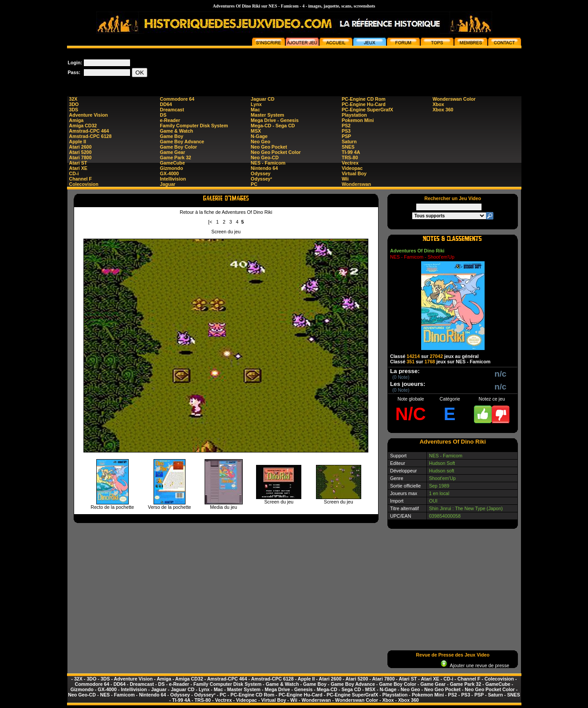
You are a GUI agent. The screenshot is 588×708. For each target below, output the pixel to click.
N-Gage (259, 136)
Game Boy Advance (182, 142)
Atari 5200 (81, 152)
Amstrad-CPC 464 (89, 131)
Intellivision (173, 179)
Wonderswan (356, 184)
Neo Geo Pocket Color (276, 152)
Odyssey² (261, 179)
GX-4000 (169, 173)
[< (210, 222)
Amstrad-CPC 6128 (91, 136)
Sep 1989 (439, 486)
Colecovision (84, 184)
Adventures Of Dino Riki (417, 251)
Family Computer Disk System (194, 126)
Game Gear (172, 152)
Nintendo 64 (264, 168)
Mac (255, 110)
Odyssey (260, 173)
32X (73, 99)
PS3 (346, 131)
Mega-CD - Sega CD (273, 126)
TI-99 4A (351, 152)
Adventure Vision (89, 115)
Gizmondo (171, 168)
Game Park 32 (176, 157)
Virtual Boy (354, 173)
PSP (346, 136)
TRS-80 (350, 157)
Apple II (78, 142)
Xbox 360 (443, 110)
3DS (74, 110)
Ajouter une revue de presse (475, 665)
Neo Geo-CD (265, 157)
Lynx (256, 104)
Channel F (81, 179)
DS (163, 115)
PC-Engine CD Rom (364, 99)
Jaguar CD (262, 99)
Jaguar (168, 184)
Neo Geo (260, 142)
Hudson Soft (442, 463)
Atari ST (78, 163)
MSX (256, 131)
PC (254, 184)
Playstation (354, 115)
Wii (345, 179)
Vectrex (350, 163)
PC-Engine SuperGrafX (367, 110)
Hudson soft (442, 471)
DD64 (166, 104)
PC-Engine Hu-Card (364, 104)
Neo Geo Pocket (269, 147)
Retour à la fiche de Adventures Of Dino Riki (226, 212)
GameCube (172, 163)
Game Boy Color (178, 147)
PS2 (346, 126)
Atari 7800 (81, 157)
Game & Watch (176, 131)
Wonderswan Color (454, 99)
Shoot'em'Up (442, 478)
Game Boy (172, 136)
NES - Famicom (268, 163)
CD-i (74, 173)
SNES (348, 147)
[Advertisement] (360, 68)
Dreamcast (172, 110)
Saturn (349, 142)
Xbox (438, 104)
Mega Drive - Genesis (275, 120)
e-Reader (170, 120)
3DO (74, 104)
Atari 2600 (81, 147)
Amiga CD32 (83, 126)
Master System (267, 115)
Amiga (77, 120)
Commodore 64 (177, 99)
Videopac (352, 168)
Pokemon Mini (358, 120)
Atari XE (78, 168)
